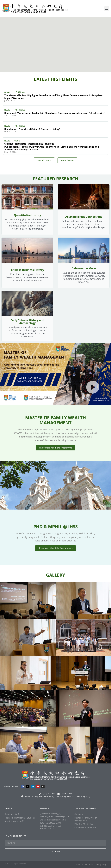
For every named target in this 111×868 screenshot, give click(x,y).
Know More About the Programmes (55, 548)
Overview (79, 814)
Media (17, 141)
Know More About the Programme (56, 448)
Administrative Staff (14, 821)
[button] (107, 9)
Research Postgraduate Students (20, 818)
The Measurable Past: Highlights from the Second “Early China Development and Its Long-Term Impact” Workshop (54, 97)
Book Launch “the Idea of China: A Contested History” (32, 129)
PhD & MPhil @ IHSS (84, 824)
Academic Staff (12, 814)
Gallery (55, 575)
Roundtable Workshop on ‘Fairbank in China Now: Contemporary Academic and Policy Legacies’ (54, 113)
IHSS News (19, 92)
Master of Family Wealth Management (86, 819)
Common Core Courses (85, 827)
